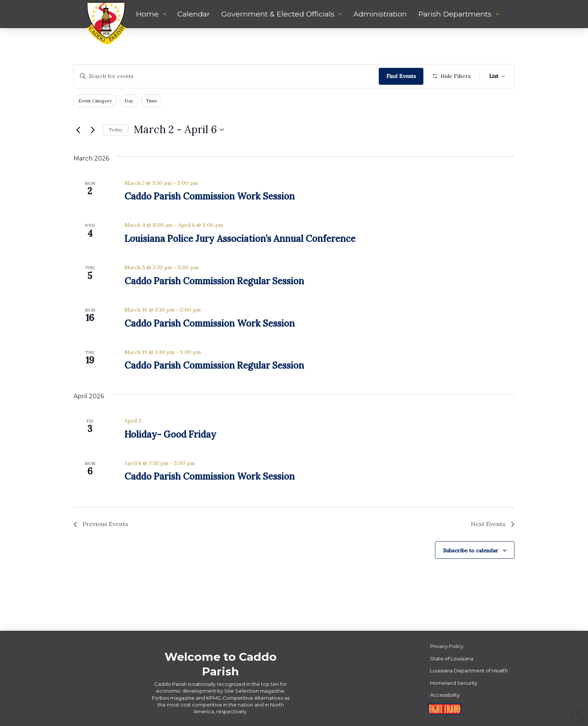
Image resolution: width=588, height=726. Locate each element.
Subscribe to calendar (471, 550)
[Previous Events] (78, 130)
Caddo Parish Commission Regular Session (214, 281)
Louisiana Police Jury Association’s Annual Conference (240, 239)
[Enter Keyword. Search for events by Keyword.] (226, 76)
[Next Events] (93, 130)
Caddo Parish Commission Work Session (210, 196)
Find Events (401, 76)
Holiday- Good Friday (170, 434)
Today (115, 130)
